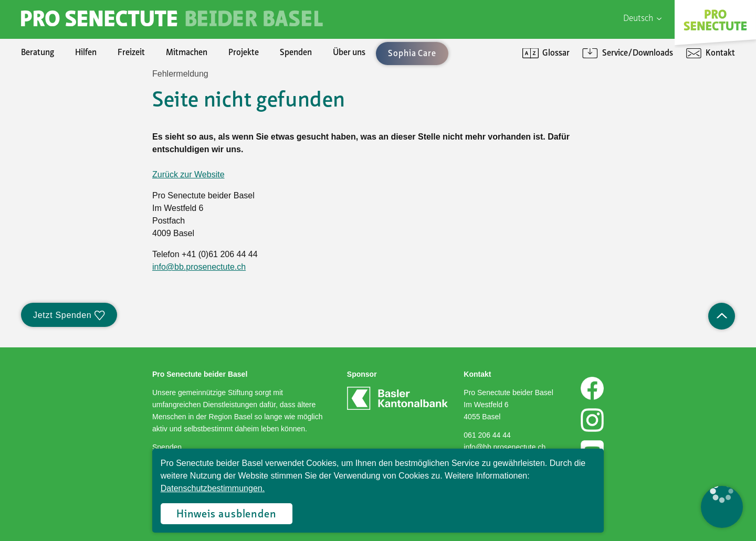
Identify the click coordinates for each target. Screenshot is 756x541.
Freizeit (131, 53)
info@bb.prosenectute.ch (199, 267)
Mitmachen (187, 53)
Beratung (38, 53)
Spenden (296, 53)
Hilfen (86, 53)
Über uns (349, 53)
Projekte (244, 53)
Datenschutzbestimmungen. (213, 488)
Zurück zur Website (188, 174)
